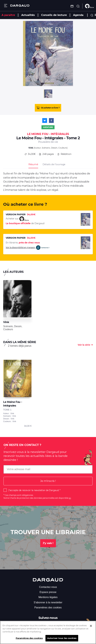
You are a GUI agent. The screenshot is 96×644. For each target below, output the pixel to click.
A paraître (8, 15)
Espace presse (48, 592)
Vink (31, 148)
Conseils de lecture (54, 15)
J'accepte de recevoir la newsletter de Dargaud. (34, 490)
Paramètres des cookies (48, 608)
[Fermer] (91, 628)
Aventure (48, 127)
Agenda (78, 15)
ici (70, 498)
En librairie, (23, 243)
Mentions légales (48, 597)
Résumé (33, 164)
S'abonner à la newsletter (48, 602)
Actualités (28, 15)
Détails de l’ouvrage (54, 164)
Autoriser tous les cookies (62, 640)
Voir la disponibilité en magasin (28, 248)
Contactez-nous (48, 587)
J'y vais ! (48, 543)
